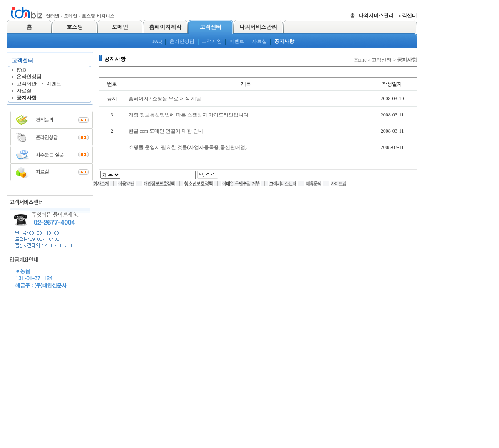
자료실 (259, 41)
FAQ (157, 41)
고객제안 (212, 41)
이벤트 (237, 41)
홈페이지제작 (165, 27)
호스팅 (75, 27)
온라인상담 (182, 41)
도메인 (120, 27)
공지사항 (284, 41)
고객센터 (407, 15)
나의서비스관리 (376, 15)
